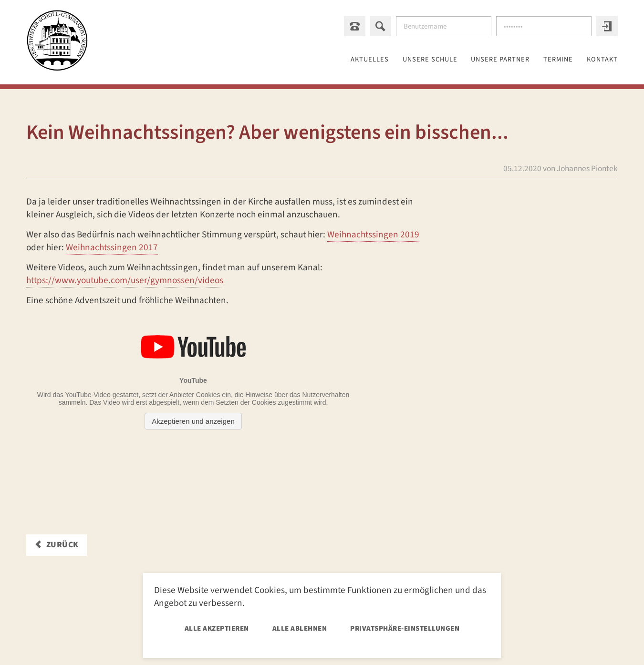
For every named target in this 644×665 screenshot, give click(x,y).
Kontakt (600, 60)
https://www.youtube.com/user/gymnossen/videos (125, 281)
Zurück (62, 545)
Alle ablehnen (300, 629)
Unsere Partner (480, 60)
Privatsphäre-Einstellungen (405, 629)
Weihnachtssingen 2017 (112, 248)
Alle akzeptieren (217, 629)
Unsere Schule (398, 60)
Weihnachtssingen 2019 (373, 235)
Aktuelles (328, 60)
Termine (548, 60)
